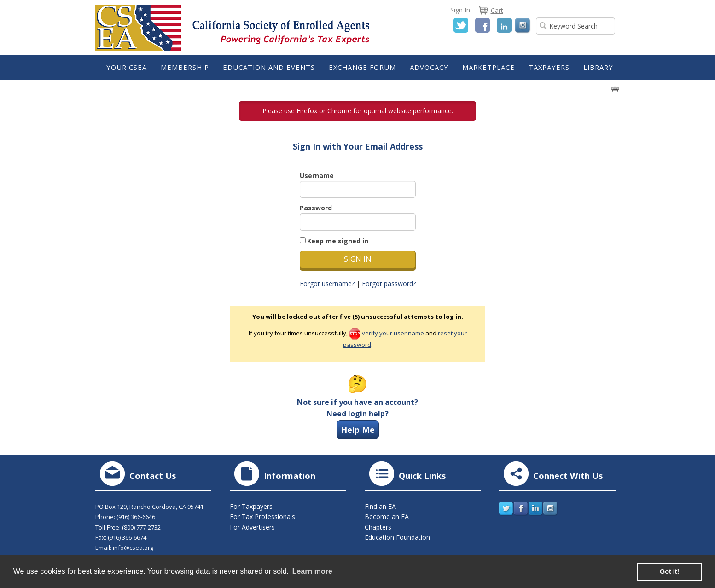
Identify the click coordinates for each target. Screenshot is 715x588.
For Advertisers (252, 527)
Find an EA (380, 506)
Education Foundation (397, 537)
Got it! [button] (669, 571)
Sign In (460, 10)
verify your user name (393, 333)
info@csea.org (133, 548)
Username (317, 176)
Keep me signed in (338, 241)
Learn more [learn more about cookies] (312, 571)
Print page (615, 88)
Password (316, 208)
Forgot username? (327, 284)
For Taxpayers (251, 506)
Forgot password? (389, 284)
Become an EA (387, 516)
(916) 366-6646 (136, 517)
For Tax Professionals (262, 516)
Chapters (378, 527)
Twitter (461, 25)
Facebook (482, 25)
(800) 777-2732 (141, 527)
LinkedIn (504, 25)
